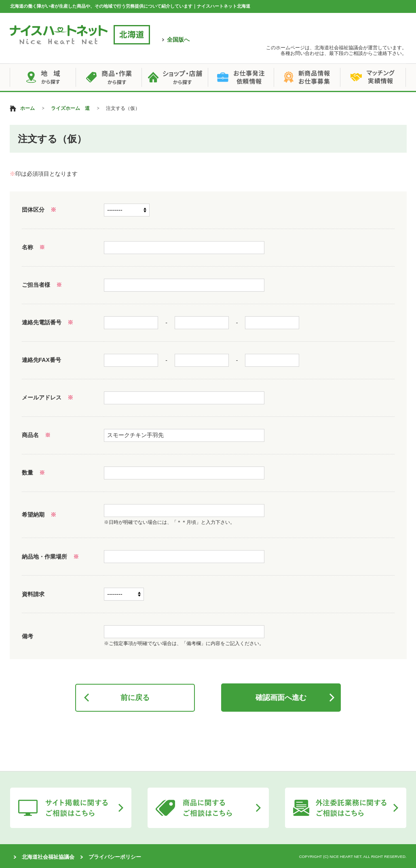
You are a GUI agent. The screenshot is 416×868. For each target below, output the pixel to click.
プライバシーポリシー (115, 857)
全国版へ (178, 40)
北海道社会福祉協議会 (48, 857)
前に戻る (135, 698)
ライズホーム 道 (70, 108)
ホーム (27, 108)
